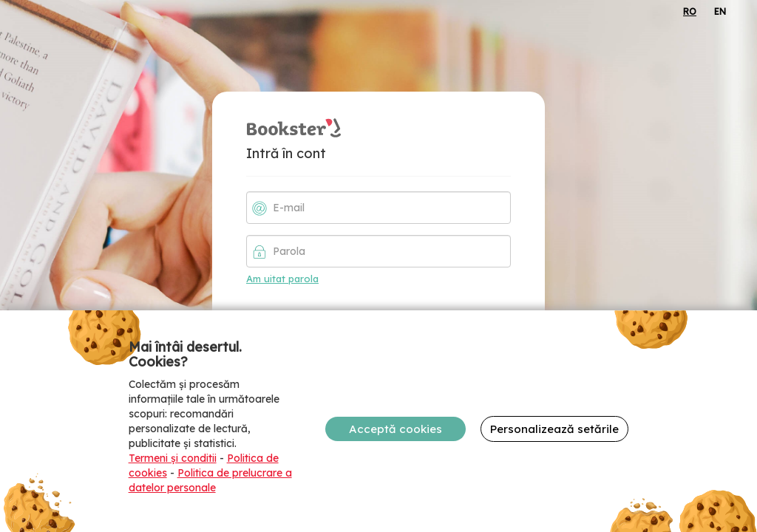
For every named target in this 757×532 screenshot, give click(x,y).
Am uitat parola (282, 279)
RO (690, 11)
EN (720, 11)
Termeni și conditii (173, 458)
